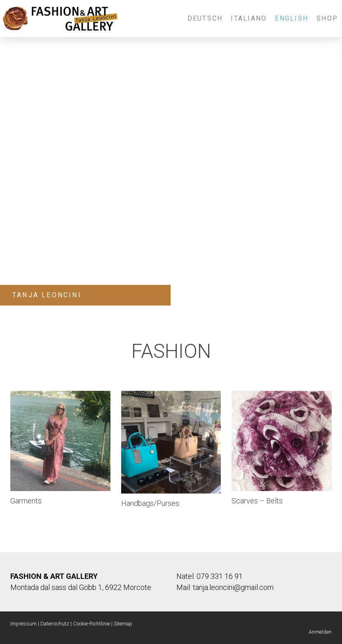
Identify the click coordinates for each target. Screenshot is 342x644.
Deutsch (205, 18)
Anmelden (320, 632)
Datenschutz (55, 624)
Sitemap (123, 624)
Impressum (23, 624)
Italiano (249, 18)
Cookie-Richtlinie (91, 624)
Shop (327, 18)
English (292, 18)
